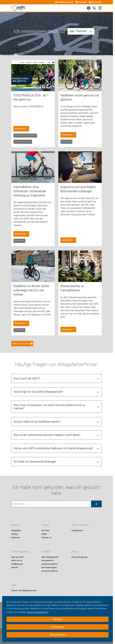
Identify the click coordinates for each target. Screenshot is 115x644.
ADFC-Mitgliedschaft (50, 557)
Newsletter (95, 2)
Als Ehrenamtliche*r (50, 564)
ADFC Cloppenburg (20, 552)
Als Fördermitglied (49, 568)
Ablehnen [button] (58, 619)
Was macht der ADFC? (27, 378)
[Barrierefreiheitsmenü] (89, 8)
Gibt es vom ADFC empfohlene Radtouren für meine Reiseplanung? (53, 448)
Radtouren (16, 538)
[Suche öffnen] (94, 8)
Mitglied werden (64, 2)
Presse (75, 552)
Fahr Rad (45, 531)
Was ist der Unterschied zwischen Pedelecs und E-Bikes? (47, 435)
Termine (15, 534)
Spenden (81, 2)
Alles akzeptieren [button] (58, 635)
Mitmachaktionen (23, 142)
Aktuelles (16, 525)
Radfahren (66, 142)
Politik (44, 534)
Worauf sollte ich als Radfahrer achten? (37, 422)
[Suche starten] (96, 504)
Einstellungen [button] (58, 627)
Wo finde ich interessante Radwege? (35, 462)
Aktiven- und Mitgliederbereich (24, 591)
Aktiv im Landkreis (80, 525)
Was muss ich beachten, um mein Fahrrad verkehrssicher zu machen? (49, 407)
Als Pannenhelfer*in (50, 571)
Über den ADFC (18, 557)
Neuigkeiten (16, 531)
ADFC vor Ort (17, 561)
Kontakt (15, 568)
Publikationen (77, 531)
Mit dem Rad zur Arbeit (25, 136)
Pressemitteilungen (80, 557)
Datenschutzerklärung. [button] (38, 612)
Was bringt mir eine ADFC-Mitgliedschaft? (38, 392)
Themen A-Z (46, 538)
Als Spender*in (47, 561)
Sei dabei (46, 552)
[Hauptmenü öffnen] (100, 8)
